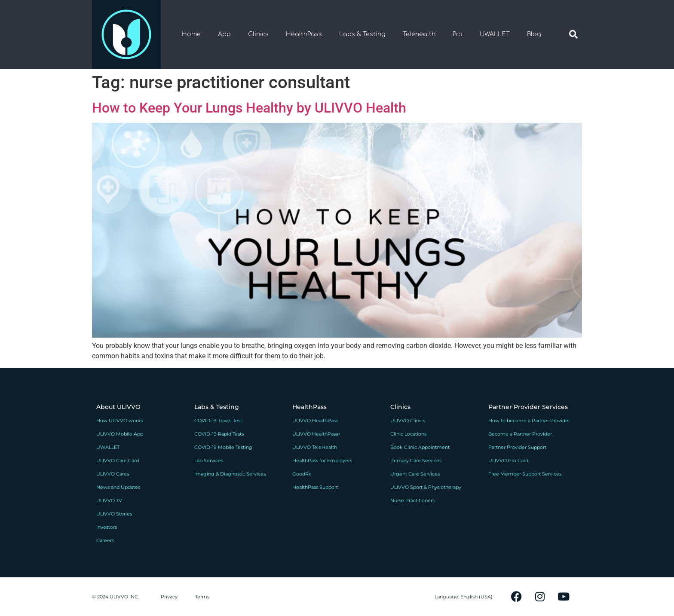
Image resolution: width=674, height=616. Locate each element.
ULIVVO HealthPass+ (316, 434)
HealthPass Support (315, 487)
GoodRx (302, 474)
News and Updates (118, 487)
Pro (458, 34)
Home (191, 34)
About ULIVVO (118, 407)
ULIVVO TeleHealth (315, 447)
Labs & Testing (362, 34)
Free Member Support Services (525, 474)
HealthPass (304, 34)
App (224, 34)
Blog (534, 34)
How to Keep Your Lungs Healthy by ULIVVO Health (249, 108)
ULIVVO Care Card (118, 460)
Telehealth (419, 34)
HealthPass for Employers (322, 460)
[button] (573, 34)
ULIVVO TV (109, 500)
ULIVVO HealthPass (315, 421)
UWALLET (495, 34)
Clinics (258, 34)
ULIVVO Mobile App (120, 434)
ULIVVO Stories (114, 514)
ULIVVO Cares (113, 474)
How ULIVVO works (119, 421)
